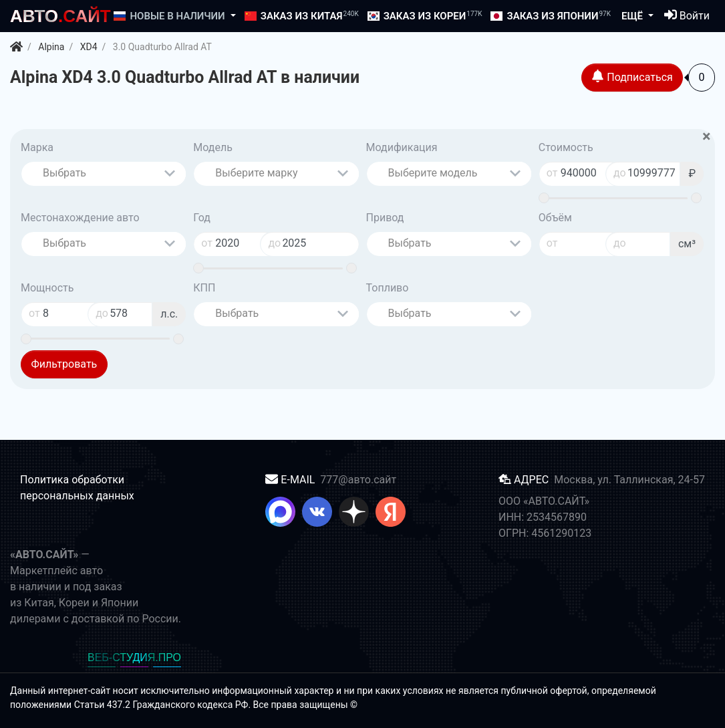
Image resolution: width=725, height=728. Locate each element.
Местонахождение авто (80, 218)
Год (202, 218)
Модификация (402, 147)
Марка (37, 147)
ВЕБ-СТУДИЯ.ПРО (134, 657)
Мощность (47, 288)
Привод (385, 218)
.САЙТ (60, 16)
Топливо (388, 288)
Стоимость (566, 147)
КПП (204, 288)
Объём (555, 218)
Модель (213, 147)
